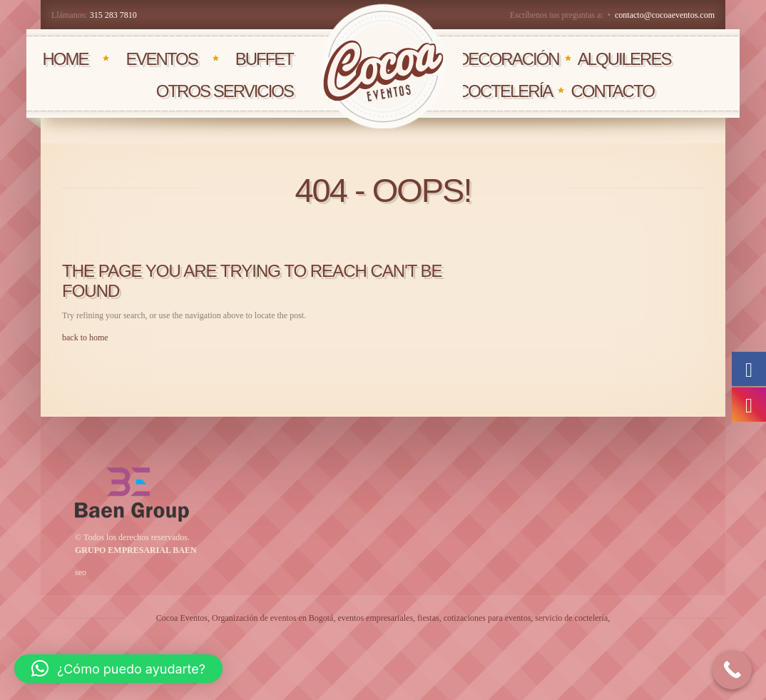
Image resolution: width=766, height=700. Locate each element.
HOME (65, 59)
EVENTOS (161, 59)
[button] (118, 669)
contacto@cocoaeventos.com (665, 15)
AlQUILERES (624, 59)
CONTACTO (612, 91)
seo (81, 572)
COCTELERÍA (505, 91)
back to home (85, 338)
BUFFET (264, 59)
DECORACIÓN (508, 59)
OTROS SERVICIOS (225, 91)
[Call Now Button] (732, 670)
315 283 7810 (113, 15)
